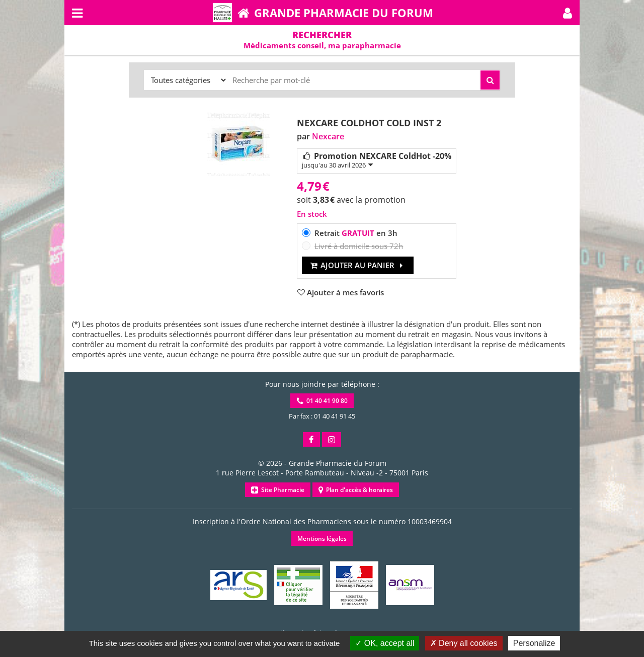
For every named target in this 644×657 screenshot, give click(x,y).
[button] (568, 13)
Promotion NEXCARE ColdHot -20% (377, 160)
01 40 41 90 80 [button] (322, 401)
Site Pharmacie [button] (278, 490)
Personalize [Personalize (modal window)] (534, 643)
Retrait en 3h (356, 233)
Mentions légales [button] (322, 539)
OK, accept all (385, 643)
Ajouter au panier (358, 265)
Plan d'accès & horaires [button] (356, 490)
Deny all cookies (464, 643)
